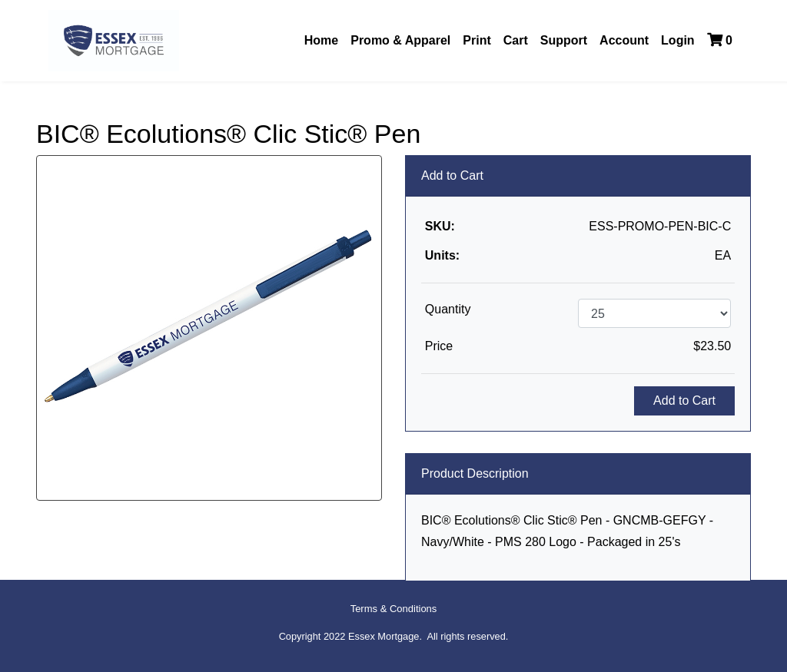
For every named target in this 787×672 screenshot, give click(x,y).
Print (477, 40)
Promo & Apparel (400, 40)
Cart (516, 40)
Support (564, 40)
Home (321, 40)
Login (678, 40)
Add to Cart (684, 401)
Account (624, 40)
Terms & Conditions (394, 609)
